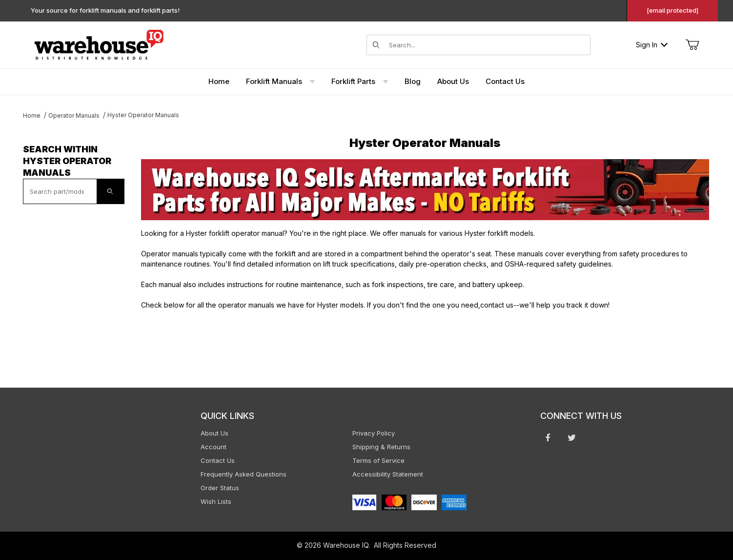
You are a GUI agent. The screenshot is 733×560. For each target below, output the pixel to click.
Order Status (220, 488)
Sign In (652, 45)
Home (32, 115)
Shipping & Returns (381, 447)
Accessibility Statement (388, 474)
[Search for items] (487, 45)
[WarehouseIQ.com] (99, 44)
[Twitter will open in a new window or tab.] (572, 437)
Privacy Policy (374, 433)
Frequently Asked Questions (244, 474)
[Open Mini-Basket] (692, 45)
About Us (214, 433)
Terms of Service (378, 460)
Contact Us (218, 460)
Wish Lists (216, 501)
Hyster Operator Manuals (143, 115)
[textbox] (60, 191)
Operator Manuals (74, 115)
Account (214, 447)
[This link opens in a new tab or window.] (425, 190)
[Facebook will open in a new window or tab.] (548, 437)
